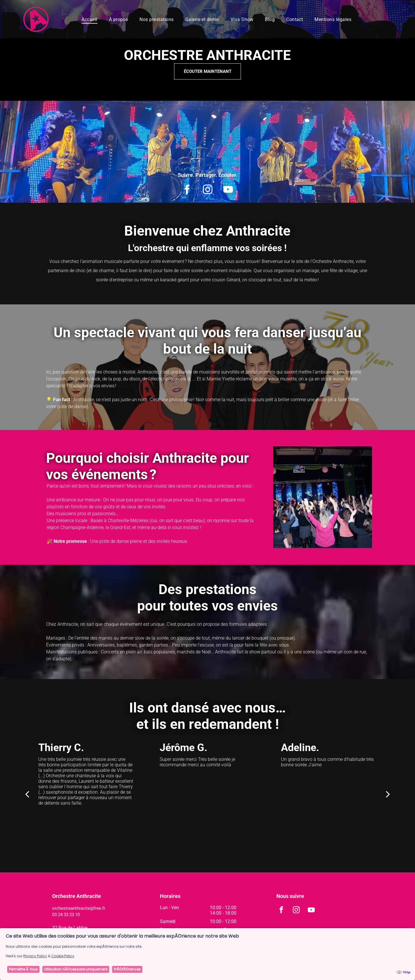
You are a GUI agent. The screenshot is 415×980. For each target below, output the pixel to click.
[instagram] (208, 190)
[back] (27, 794)
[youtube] (228, 190)
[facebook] (187, 190)
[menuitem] (89, 19)
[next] (388, 794)
